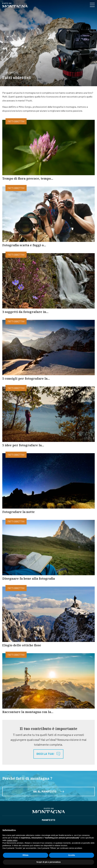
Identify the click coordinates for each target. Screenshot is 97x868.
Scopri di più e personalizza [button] (48, 862)
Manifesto (49, 820)
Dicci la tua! (48, 756)
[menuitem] (49, 820)
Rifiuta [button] (25, 855)
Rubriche (12, 74)
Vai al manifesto (49, 794)
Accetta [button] (72, 855)
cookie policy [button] (12, 840)
